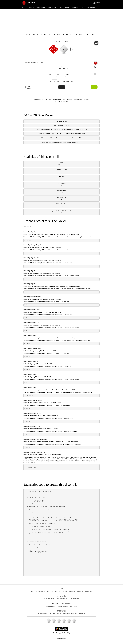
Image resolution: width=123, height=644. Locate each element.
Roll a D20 (50, 591)
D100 (58, 35)
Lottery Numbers (63, 606)
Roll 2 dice (48, 99)
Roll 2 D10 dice (57, 99)
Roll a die (28, 35)
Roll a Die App (57, 613)
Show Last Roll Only (68, 81)
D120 (80, 35)
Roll (96, 43)
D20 (54, 35)
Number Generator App (70, 613)
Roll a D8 (65, 591)
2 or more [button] (31, 7)
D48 (72, 35)
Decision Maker (51, 606)
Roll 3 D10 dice (68, 99)
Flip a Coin (86, 99)
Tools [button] (60, 7)
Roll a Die (29, 2)
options (29, 87)
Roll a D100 (89, 591)
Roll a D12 (80, 591)
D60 (76, 35)
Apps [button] (67, 7)
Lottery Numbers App (45, 613)
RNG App (82, 613)
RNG (82, 7)
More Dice (87, 35)
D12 (49, 35)
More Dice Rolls (49, 599)
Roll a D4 (57, 591)
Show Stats (40, 63)
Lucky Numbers (90, 7)
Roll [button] (24, 7)
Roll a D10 (72, 591)
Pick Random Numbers (62, 101)
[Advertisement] (61, 21)
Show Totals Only (31, 63)
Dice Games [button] (52, 7)
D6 (38, 35)
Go (61, 87)
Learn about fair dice (62, 599)
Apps (96, 3)
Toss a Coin (75, 7)
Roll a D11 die (78, 99)
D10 (45, 35)
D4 (34, 35)
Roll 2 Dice (42, 591)
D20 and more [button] (41, 7)
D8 (41, 35)
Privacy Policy (74, 599)
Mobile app (94, 35)
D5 (63, 35)
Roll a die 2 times (38, 99)
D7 (67, 35)
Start (94, 87)
